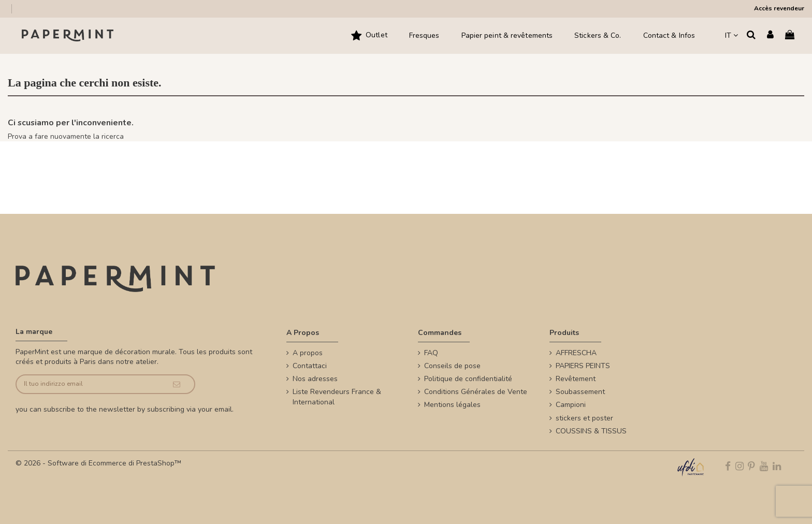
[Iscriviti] (176, 384)
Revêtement (576, 379)
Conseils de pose (452, 366)
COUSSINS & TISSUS (591, 431)
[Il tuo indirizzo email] (88, 384)
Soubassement (580, 392)
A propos (308, 353)
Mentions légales (452, 405)
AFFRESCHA (576, 353)
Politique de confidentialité (468, 379)
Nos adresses (315, 379)
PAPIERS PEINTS (583, 366)
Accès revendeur (779, 8)
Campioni (571, 405)
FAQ (431, 353)
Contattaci (310, 366)
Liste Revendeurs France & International (337, 397)
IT (731, 35)
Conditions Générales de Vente (476, 392)
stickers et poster (584, 418)
